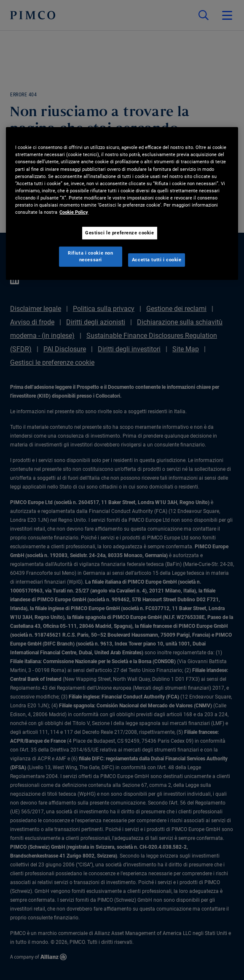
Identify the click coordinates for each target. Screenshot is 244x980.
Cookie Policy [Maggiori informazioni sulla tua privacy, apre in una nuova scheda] (74, 212)
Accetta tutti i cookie (157, 260)
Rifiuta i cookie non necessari (90, 256)
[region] (122, 203)
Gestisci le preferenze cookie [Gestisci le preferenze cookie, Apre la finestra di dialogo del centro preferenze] (120, 233)
